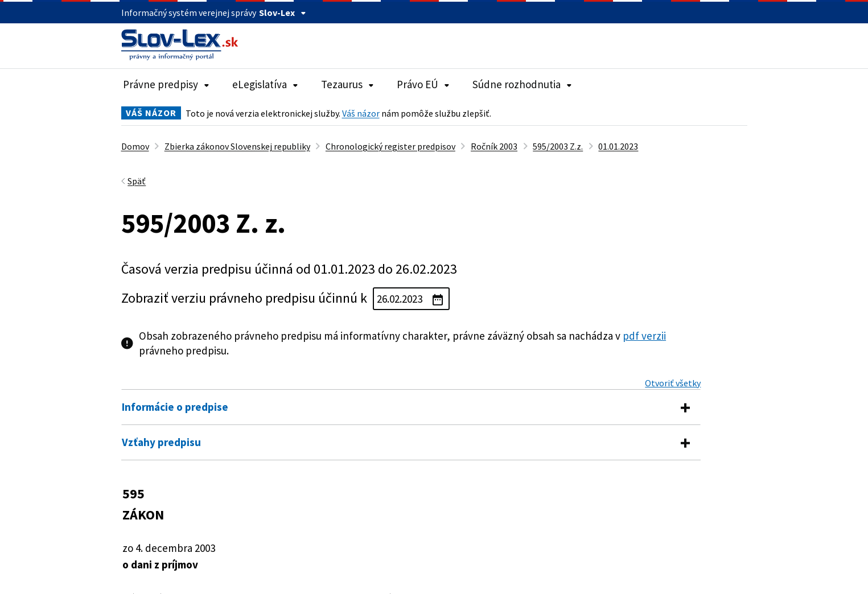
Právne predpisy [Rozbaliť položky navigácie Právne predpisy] (166, 84)
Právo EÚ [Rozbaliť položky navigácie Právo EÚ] (423, 84)
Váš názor (361, 113)
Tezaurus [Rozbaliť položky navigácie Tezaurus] (347, 84)
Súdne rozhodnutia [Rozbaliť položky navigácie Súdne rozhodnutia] (522, 84)
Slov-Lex (283, 13)
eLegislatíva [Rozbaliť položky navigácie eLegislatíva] (265, 84)
